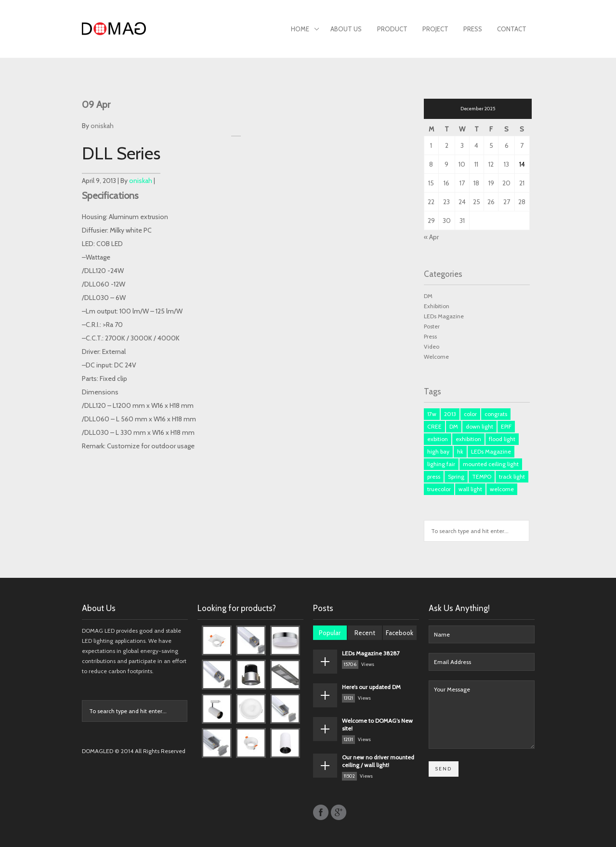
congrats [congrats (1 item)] (496, 414)
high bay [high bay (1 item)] (438, 451)
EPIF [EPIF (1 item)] (506, 426)
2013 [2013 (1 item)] (450, 414)
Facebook (400, 633)
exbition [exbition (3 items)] (438, 439)
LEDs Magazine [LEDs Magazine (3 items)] (491, 451)
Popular (330, 633)
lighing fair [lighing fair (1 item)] (441, 464)
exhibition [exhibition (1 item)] (468, 439)
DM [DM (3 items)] (454, 426)
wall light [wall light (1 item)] (470, 489)
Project (435, 29)
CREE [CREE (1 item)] (434, 426)
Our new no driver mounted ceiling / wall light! (378, 761)
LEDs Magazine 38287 (371, 653)
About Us (346, 29)
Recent (365, 633)
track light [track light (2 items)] (512, 476)
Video (432, 346)
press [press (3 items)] (434, 476)
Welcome (436, 357)
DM (428, 296)
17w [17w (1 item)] (432, 414)
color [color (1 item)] (470, 414)
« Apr (431, 237)
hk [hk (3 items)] (460, 451)
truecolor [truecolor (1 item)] (439, 489)
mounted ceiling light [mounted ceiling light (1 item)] (491, 464)
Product (392, 29)
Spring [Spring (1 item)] (456, 476)
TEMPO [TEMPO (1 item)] (482, 476)
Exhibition (437, 306)
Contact (512, 29)
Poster (432, 326)
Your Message (482, 715)
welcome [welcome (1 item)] (502, 489)
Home (305, 30)
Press (473, 29)
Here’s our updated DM (371, 687)
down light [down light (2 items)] (479, 426)
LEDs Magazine (444, 316)
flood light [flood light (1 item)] (502, 439)
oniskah (102, 126)
